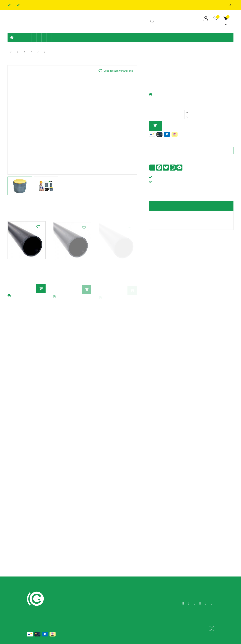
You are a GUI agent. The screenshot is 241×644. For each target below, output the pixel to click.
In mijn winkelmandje (155, 126)
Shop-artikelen (49, 37)
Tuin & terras (29, 37)
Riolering (24, 37)
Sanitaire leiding (34, 37)
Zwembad (54, 37)
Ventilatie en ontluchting (39, 37)
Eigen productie (19, 37)
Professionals (231, 5)
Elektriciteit (44, 37)
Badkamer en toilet (59, 37)
